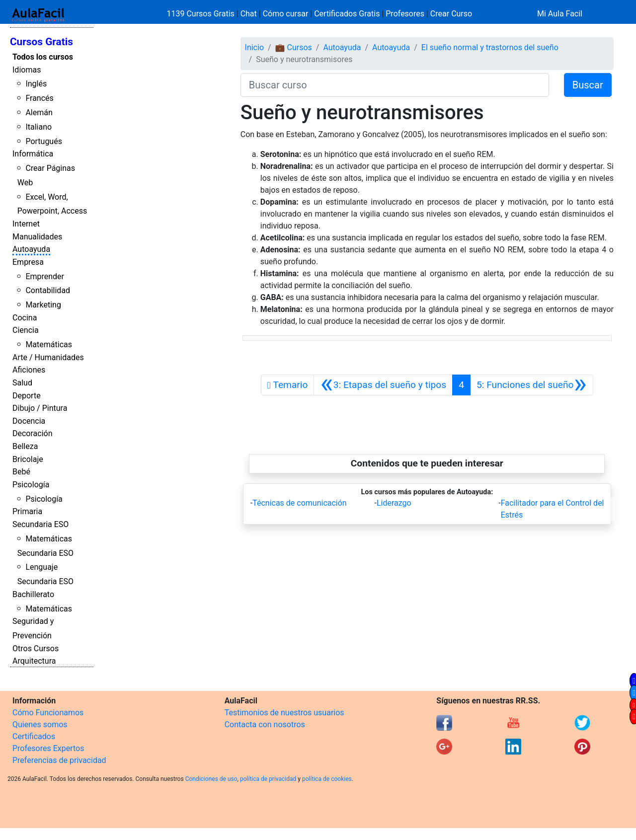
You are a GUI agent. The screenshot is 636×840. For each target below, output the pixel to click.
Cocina (25, 318)
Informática (33, 154)
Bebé (21, 472)
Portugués (44, 141)
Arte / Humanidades (48, 357)
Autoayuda (31, 249)
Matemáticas (49, 344)
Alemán (39, 113)
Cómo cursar (286, 14)
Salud (22, 383)
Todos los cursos (43, 57)
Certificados (34, 736)
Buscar (588, 85)
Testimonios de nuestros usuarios (284, 713)
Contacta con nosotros (265, 725)
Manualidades (37, 237)
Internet (26, 224)
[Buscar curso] (395, 85)
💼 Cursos (294, 47)
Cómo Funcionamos (48, 713)
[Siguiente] (532, 385)
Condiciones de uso (211, 779)
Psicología (31, 485)
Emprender (45, 276)
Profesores (405, 14)
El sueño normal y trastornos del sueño (490, 47)
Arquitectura (34, 661)
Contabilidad (48, 290)
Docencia (29, 421)
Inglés (36, 84)
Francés (39, 98)
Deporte (27, 396)
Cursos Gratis (41, 42)
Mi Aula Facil (560, 14)
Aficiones (29, 370)
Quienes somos (40, 725)
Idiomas (27, 70)
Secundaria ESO (40, 524)
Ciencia (26, 330)
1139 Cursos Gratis (202, 14)
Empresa (28, 262)
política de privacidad (268, 779)
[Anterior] (383, 385)
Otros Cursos (36, 649)
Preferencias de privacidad (59, 760)
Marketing (43, 305)
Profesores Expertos (48, 748)
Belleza (25, 446)
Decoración (33, 433)
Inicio (254, 47)
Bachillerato (33, 594)
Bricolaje (28, 459)
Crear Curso (451, 14)
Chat (249, 14)
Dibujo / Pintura (40, 408)
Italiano (39, 127)
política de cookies (327, 779)
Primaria (27, 511)
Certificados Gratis (347, 14)
